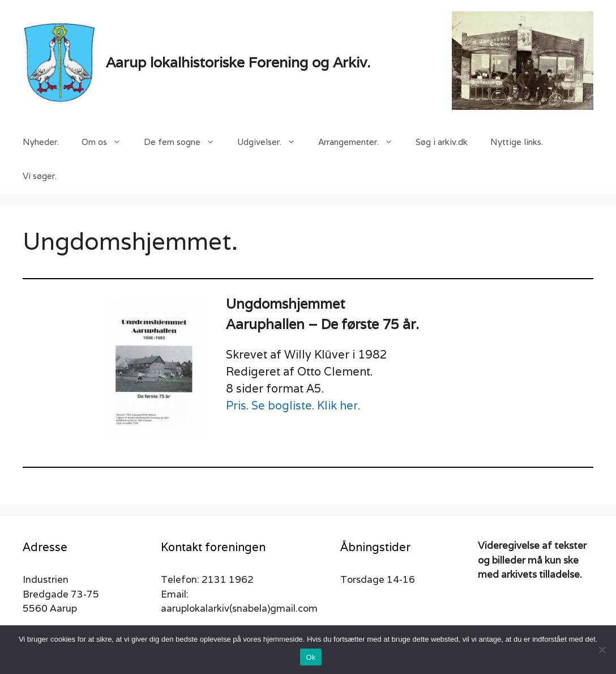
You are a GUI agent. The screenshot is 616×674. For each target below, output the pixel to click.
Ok (311, 657)
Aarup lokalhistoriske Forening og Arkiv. (238, 62)
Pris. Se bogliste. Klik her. (293, 406)
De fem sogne (185, 142)
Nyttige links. (517, 142)
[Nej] (602, 650)
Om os (107, 142)
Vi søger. (40, 176)
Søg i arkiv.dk (442, 142)
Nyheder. (41, 142)
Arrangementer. (361, 142)
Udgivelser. (272, 142)
